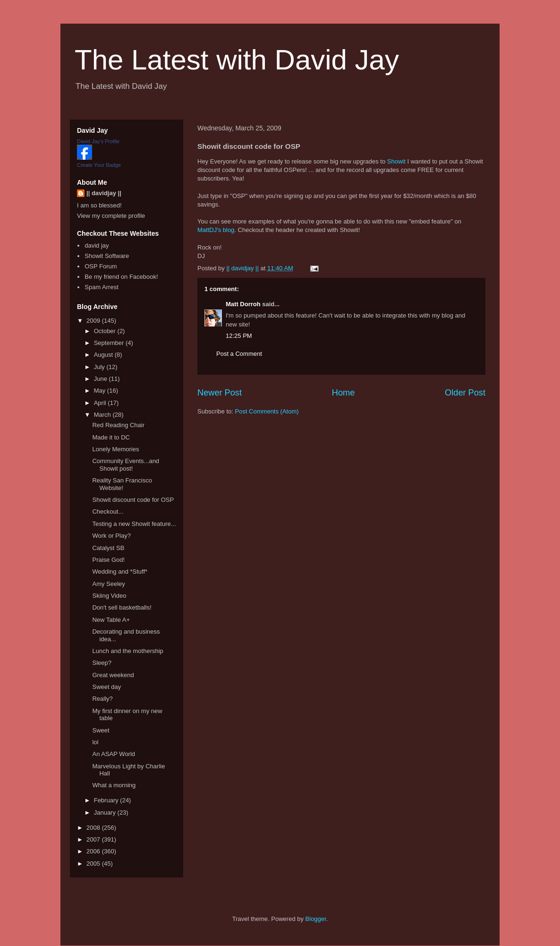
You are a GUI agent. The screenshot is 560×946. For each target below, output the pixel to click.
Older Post (465, 393)
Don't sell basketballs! (122, 607)
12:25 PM (239, 336)
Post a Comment (239, 354)
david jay (97, 245)
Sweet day (106, 687)
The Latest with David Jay (237, 60)
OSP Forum (101, 266)
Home (344, 393)
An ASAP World (114, 754)
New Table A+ (111, 620)
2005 (94, 864)
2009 (94, 321)
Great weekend (113, 675)
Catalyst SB (108, 548)
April (101, 403)
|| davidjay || (104, 193)
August (104, 355)
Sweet (101, 730)
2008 (94, 828)
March (103, 415)
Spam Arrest (102, 287)
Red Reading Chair (118, 425)
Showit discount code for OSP (133, 500)
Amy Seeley (108, 584)
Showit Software (107, 256)
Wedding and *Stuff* (120, 572)
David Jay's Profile (98, 141)
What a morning (114, 785)
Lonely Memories (115, 449)
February (107, 800)
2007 (94, 839)
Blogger (316, 919)
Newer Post (220, 393)
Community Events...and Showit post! (126, 465)
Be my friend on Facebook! (121, 277)
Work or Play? (111, 536)
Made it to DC (111, 437)
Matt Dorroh (243, 304)
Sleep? (102, 663)
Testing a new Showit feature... (134, 524)
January (106, 813)
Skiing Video (109, 596)
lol (95, 742)
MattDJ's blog (216, 230)
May (101, 391)
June (102, 379)
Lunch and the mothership (127, 651)
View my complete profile (111, 216)
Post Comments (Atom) (267, 411)
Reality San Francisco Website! (122, 484)
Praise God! (108, 560)
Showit (396, 161)
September (110, 343)
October (106, 331)
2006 (94, 851)
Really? (102, 699)
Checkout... (108, 512)
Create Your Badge (99, 165)
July (100, 367)
